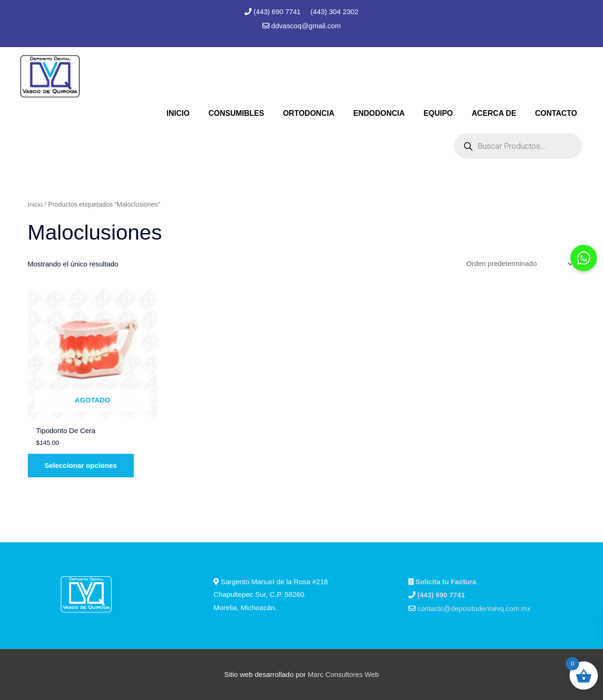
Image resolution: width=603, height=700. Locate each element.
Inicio (35, 205)
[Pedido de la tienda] (518, 264)
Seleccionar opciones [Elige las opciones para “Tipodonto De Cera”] (82, 466)
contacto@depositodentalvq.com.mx (474, 609)
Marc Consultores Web (343, 674)
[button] (584, 258)
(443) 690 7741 (278, 12)
